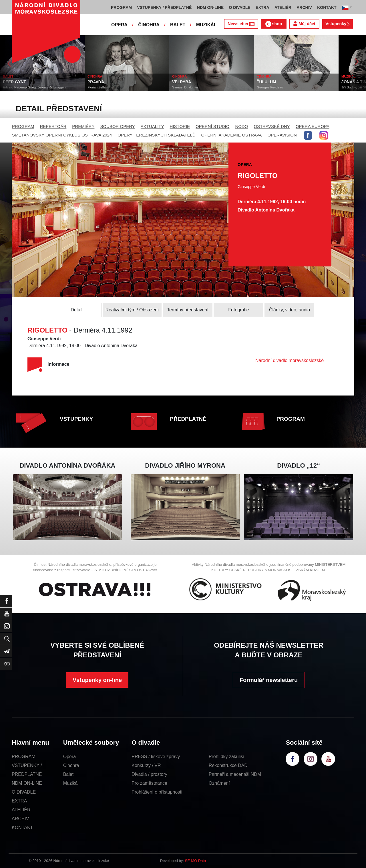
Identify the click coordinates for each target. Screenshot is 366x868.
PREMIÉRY (83, 126)
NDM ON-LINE (27, 783)
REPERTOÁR (53, 126)
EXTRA (19, 801)
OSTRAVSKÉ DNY (272, 126)
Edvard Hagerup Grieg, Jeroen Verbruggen (52, 87)
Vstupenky (337, 24)
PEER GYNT (32, 82)
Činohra (71, 765)
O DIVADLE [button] (240, 7)
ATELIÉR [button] (283, 7)
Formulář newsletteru (269, 680)
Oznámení (219, 783)
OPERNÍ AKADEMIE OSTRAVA (232, 135)
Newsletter (241, 24)
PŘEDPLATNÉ (188, 419)
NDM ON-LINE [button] (210, 7)
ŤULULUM (284, 82)
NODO (241, 126)
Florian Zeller (115, 87)
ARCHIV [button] (304, 7)
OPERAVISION (282, 135)
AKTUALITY (152, 126)
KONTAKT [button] (327, 7)
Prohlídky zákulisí (227, 757)
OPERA (119, 25)
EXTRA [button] (262, 7)
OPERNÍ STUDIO (212, 126)
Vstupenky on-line (97, 680)
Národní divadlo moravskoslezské (290, 360)
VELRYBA (199, 82)
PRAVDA (114, 82)
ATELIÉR (21, 810)
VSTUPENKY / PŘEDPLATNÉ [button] (165, 7)
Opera (69, 757)
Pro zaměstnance (149, 783)
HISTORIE (180, 126)
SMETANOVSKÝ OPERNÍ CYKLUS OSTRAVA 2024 (62, 135)
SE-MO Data (196, 861)
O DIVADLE (24, 792)
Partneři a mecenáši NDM (235, 774)
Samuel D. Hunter (203, 87)
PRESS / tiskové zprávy (156, 757)
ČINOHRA (149, 25)
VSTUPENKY (76, 419)
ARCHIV (20, 819)
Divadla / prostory (149, 774)
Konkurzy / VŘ (146, 765)
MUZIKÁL (206, 25)
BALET (178, 25)
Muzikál (71, 783)
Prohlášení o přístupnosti (157, 792)
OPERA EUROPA (313, 126)
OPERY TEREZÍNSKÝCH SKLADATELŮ (156, 135)
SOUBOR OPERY (117, 126)
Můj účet (304, 24)
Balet (68, 774)
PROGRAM (23, 126)
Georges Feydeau (288, 87)
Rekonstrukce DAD (228, 765)
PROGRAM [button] (121, 7)
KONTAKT (22, 828)
